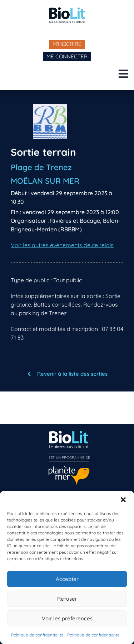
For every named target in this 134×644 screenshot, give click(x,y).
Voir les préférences (67, 618)
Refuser (67, 599)
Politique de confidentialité (37, 635)
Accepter (67, 579)
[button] (123, 500)
